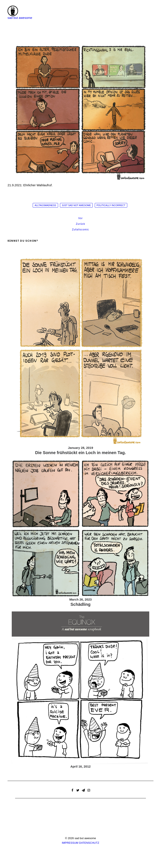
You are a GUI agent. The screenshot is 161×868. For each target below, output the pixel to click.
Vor (80, 218)
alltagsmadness (45, 205)
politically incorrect (111, 205)
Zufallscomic (80, 230)
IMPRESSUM (70, 843)
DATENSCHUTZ (89, 843)
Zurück (80, 224)
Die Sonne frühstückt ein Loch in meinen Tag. (80, 453)
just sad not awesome (76, 205)
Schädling (80, 604)
